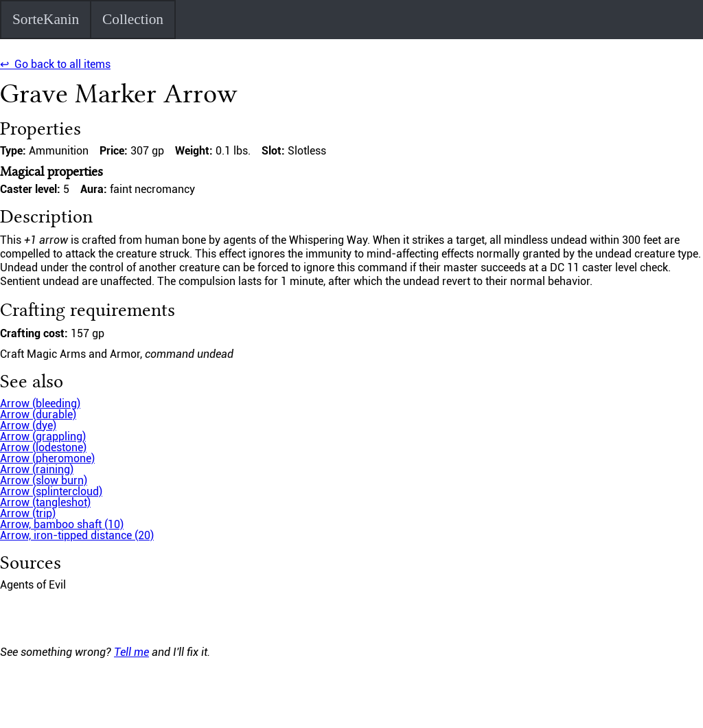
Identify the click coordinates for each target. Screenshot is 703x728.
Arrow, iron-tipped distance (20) (77, 535)
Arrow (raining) (37, 469)
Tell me (131, 652)
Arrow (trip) (28, 513)
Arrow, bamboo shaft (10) (62, 524)
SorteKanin (46, 19)
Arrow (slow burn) (44, 480)
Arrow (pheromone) (47, 458)
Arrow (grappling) (43, 436)
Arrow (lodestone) (43, 447)
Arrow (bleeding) (40, 403)
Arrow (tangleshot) (45, 502)
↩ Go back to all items (55, 64)
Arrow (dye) (28, 425)
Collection (133, 19)
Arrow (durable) (38, 414)
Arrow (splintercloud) (51, 491)
